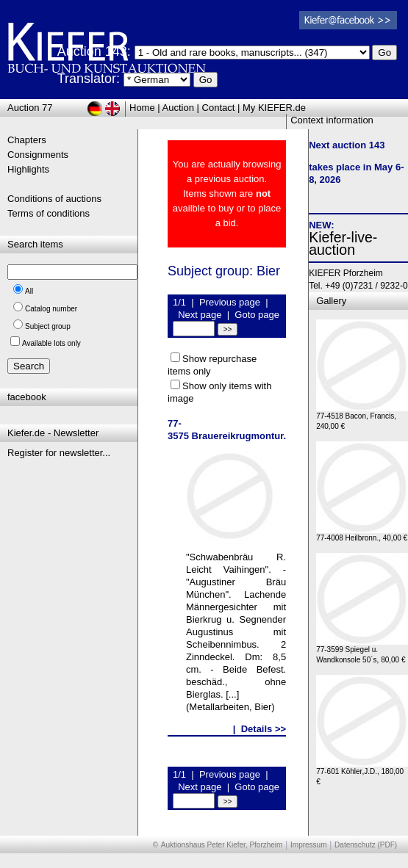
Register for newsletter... (59, 453)
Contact (219, 108)
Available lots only (51, 343)
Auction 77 (30, 108)
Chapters (27, 140)
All (29, 291)
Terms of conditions (49, 213)
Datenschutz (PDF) (366, 845)
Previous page (230, 302)
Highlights (28, 169)
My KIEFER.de (274, 108)
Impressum (308, 845)
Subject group (48, 326)
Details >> (264, 729)
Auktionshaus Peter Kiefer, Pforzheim (222, 845)
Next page (200, 315)
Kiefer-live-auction (343, 243)
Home (142, 108)
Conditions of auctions (54, 199)
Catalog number (51, 309)
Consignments (38, 155)
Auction (178, 108)
